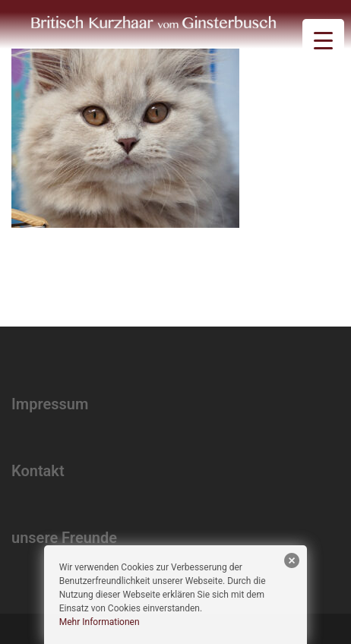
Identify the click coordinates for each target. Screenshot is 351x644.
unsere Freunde (64, 538)
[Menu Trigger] (323, 40)
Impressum (50, 404)
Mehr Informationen (100, 622)
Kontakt (38, 471)
